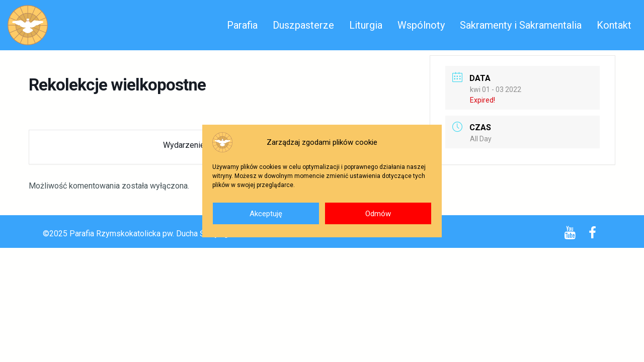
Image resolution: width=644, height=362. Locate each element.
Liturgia (366, 25)
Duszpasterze (303, 25)
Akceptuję (266, 214)
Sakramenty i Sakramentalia (521, 25)
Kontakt (614, 25)
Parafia (242, 25)
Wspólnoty (421, 25)
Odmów (378, 214)
